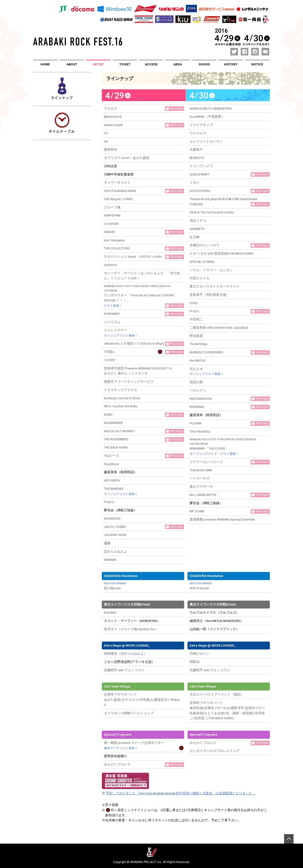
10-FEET (110, 360)
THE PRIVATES (200, 432)
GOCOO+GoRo (200, 191)
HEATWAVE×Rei (201, 399)
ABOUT (72, 64)
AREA (178, 64)
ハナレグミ (198, 390)
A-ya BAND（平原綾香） (207, 117)
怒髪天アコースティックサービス (129, 382)
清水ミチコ (198, 220)
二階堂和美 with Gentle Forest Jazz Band (219, 328)
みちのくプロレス (117, 764)
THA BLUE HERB (201, 470)
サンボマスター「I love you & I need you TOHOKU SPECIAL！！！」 (143, 296)
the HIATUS (198, 360)
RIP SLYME (197, 511)
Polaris (109, 502)
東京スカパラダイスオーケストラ (214, 286)
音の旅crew (143, 586)
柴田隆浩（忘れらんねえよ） (125, 653)
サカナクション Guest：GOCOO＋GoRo (133, 256)
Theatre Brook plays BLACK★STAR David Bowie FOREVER (223, 202)
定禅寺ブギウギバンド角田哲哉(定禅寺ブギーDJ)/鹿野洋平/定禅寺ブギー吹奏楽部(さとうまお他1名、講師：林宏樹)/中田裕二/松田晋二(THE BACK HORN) (227, 710)
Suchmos (110, 265)
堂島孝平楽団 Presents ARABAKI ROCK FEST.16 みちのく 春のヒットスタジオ (138, 371)
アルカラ (111, 108)
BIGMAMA (197, 407)
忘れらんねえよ (116, 551)
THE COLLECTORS (117, 248)
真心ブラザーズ (201, 486)
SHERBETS (197, 229)
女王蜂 (195, 237)
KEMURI (109, 232)
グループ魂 (112, 207)
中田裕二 (196, 319)
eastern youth (114, 125)
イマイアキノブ (201, 125)
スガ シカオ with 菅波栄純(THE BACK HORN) (222, 253)
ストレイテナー (121, 333)
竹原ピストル (200, 278)
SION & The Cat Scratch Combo (212, 212)
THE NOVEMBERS (116, 439)
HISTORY (231, 64)
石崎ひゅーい (200, 653)
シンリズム (112, 322)
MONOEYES (112, 518)
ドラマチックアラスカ (120, 390)
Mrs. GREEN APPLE (203, 495)
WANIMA (110, 560)
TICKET (125, 64)
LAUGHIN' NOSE (115, 535)
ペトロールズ (200, 478)
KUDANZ (110, 612)
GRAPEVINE (112, 215)
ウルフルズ (198, 133)
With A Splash (229, 586)
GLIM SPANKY (199, 174)
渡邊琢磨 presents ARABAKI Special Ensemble (222, 519)
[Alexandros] (113, 117)
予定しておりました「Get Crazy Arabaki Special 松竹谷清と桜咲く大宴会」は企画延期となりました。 (181, 793)
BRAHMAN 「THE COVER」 (229, 447)
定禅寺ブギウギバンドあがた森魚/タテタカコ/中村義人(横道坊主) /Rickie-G (142, 700)
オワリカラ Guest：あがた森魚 (127, 158)
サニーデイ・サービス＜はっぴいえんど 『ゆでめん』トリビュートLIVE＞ (142, 276)
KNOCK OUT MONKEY (119, 431)
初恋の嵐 (196, 382)
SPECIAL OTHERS (202, 262)
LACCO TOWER (115, 527)
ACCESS (151, 64)
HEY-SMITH (112, 480)
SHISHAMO (112, 314)
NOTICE (257, 64)
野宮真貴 (196, 336)
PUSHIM (195, 423)
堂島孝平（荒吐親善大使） (209, 295)
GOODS (204, 64)
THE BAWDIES (121, 492)
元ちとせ (207, 372)
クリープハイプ (201, 166)
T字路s (109, 352)
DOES (194, 303)
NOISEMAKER (113, 423)
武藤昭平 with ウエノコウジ (124, 670)
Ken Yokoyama (114, 240)
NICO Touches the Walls (121, 406)
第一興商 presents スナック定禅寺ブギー (134, 746)
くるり (195, 182)
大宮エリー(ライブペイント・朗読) (216, 694)
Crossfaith (111, 224)
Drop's (194, 311)
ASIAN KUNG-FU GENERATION (211, 108)
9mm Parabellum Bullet (120, 191)
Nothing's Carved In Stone (122, 398)
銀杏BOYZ (197, 158)
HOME (45, 64)
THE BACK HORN (116, 447)
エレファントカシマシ (206, 141)
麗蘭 (107, 543)
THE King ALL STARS (118, 199)
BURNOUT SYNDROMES (206, 352)
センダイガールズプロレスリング (214, 751)
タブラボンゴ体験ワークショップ (129, 713)
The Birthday (198, 344)
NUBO (108, 414)
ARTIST (98, 64)
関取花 (195, 662)
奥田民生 (111, 149)
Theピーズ (111, 456)
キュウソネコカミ (117, 182)
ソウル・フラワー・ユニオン (211, 270)
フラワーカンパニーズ (206, 462)
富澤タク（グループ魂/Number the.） (131, 629)
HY (106, 133)
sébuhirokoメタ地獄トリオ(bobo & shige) (134, 343)
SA (106, 141)
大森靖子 (196, 149)
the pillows (111, 464)
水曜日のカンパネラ (205, 245)
